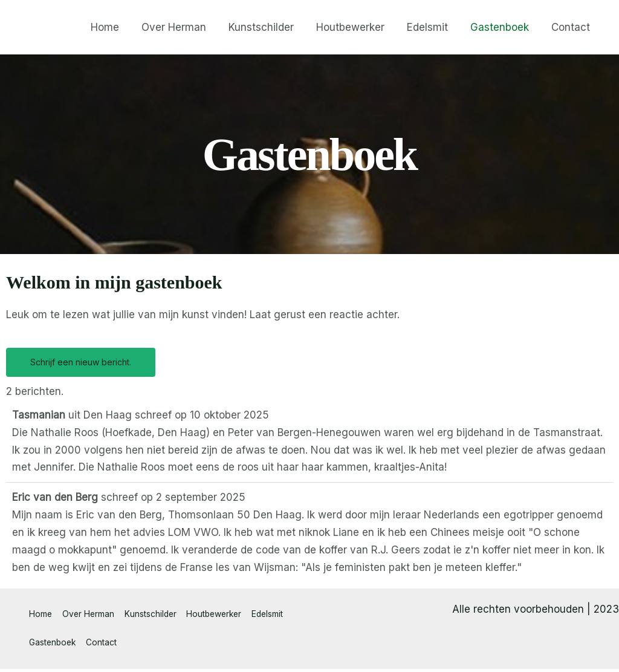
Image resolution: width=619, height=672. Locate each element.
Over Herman (183, 27)
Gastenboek (502, 27)
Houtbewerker (356, 27)
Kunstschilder (269, 27)
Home (116, 27)
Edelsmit (432, 27)
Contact (571, 27)
